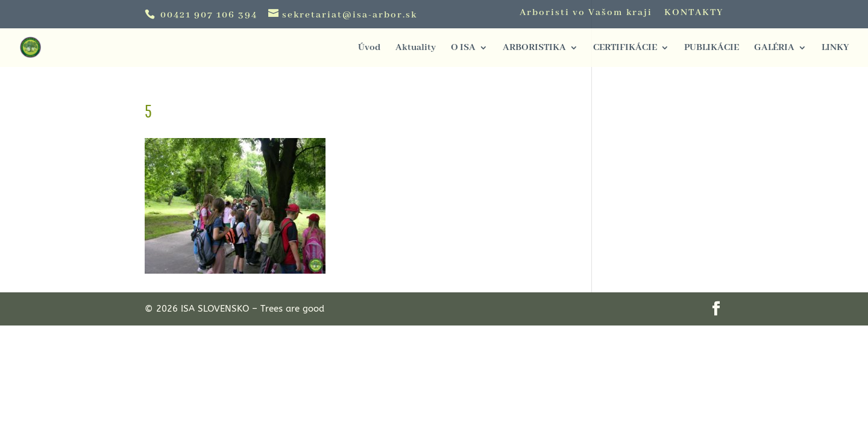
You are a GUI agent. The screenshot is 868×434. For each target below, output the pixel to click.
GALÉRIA (774, 49)
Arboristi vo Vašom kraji (586, 13)
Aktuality (416, 49)
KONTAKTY (694, 13)
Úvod (369, 49)
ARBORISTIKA (534, 49)
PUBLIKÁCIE (712, 49)
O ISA (463, 49)
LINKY (835, 49)
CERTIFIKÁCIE (625, 49)
